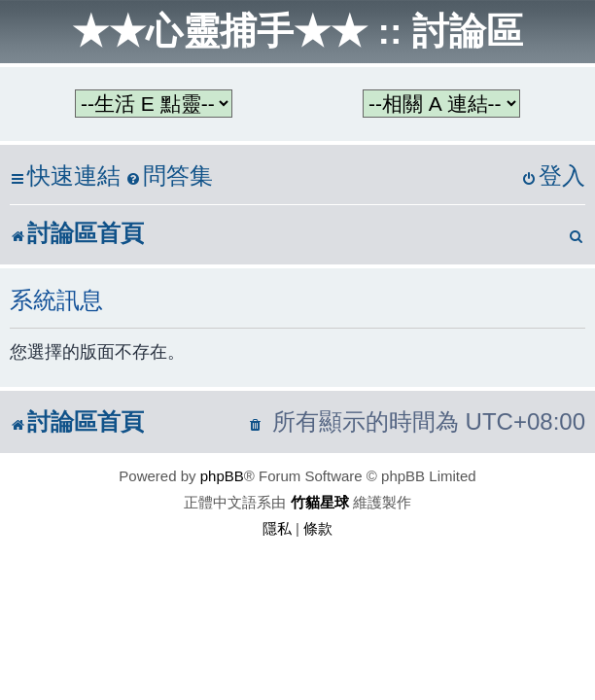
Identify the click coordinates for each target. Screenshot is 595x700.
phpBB (222, 476)
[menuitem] (169, 176)
